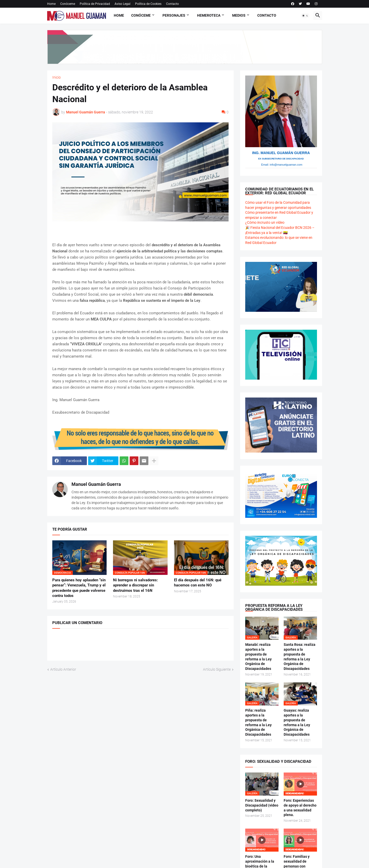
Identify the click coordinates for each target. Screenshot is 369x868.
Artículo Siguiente (217, 669)
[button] (305, 16)
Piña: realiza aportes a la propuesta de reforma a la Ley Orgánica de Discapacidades (258, 722)
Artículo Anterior (63, 669)
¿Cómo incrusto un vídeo (265, 222)
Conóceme (68, 4)
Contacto (172, 4)
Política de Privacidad (95, 4)
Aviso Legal (122, 4)
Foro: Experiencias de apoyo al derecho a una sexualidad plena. (300, 808)
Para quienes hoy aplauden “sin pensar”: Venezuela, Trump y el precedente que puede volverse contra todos (79, 588)
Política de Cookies (148, 4)
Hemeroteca (209, 15)
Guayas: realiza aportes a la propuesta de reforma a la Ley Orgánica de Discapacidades (297, 722)
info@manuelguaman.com (286, 165)
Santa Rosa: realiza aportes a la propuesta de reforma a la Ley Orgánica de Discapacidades (300, 657)
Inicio (57, 77)
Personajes (174, 15)
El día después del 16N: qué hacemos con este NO (198, 583)
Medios (239, 15)
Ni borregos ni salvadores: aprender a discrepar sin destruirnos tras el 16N (135, 585)
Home (51, 4)
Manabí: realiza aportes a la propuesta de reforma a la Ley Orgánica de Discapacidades (258, 657)
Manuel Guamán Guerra (96, 484)
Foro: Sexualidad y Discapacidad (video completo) (262, 805)
